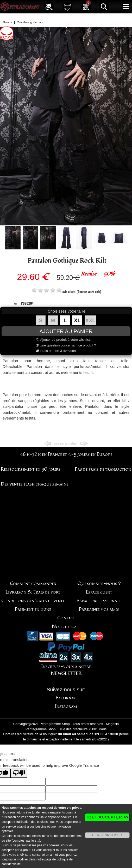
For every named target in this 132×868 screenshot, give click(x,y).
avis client (69, 292)
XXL (90, 320)
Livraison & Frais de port (33, 592)
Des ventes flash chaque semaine (34, 484)
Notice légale (66, 627)
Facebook (66, 698)
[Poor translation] (19, 773)
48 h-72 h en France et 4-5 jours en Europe (66, 454)
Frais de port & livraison (56, 351)
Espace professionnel (99, 601)
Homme (8, 22)
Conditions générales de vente (33, 601)
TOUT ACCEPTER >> (107, 817)
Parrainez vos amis (99, 609)
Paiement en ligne (33, 609)
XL (77, 320)
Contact (66, 618)
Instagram (66, 706)
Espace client (99, 592)
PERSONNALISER (107, 835)
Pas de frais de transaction (103, 469)
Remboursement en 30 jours (31, 469)
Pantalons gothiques (30, 22)
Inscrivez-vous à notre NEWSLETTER (66, 670)
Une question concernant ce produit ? (66, 345)
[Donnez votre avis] (89, 292)
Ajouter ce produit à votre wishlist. (63, 340)
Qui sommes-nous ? (99, 583)
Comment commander (33, 583)
